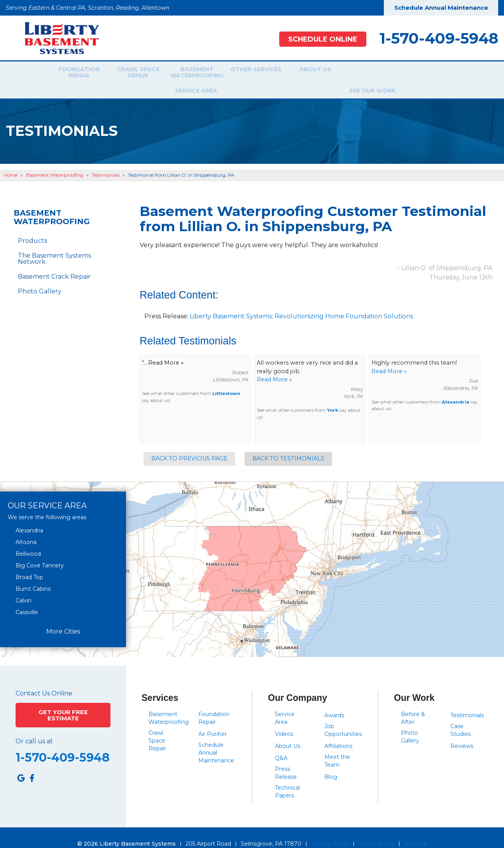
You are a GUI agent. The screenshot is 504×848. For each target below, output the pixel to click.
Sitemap (416, 831)
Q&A (281, 746)
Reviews (462, 734)
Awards (334, 703)
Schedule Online (318, 39)
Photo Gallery (40, 279)
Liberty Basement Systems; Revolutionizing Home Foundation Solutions (301, 304)
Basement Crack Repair (54, 264)
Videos (284, 722)
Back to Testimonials (288, 446)
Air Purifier (213, 722)
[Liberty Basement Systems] (56, 38)
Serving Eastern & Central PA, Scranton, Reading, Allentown (87, 8)
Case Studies (460, 718)
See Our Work (423, 74)
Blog (331, 764)
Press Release (286, 760)
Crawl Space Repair (133, 74)
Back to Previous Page (189, 446)
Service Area (367, 74)
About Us (310, 74)
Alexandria (456, 390)
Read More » (274, 367)
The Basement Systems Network (54, 246)
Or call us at (34, 727)
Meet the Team (337, 748)
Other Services (251, 74)
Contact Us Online (44, 681)
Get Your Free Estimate (63, 701)
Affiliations (338, 734)
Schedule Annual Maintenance (441, 8)
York (333, 398)
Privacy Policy (330, 831)
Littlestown (226, 381)
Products (32, 228)
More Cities (63, 619)
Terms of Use (376, 831)
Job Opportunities (343, 718)
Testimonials (467, 703)
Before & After (413, 706)
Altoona (26, 529)
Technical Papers (287, 779)
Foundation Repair (73, 74)
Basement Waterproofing (192, 74)
